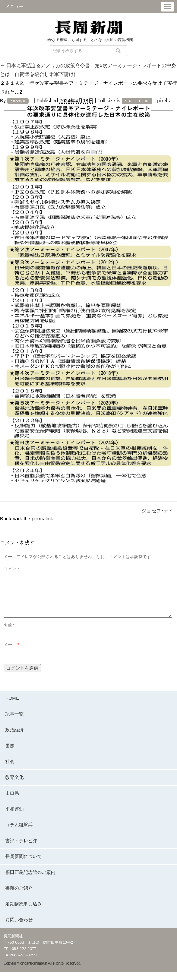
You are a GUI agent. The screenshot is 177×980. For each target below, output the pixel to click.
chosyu (18, 101)
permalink (42, 519)
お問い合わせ (19, 928)
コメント (12, 569)
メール (11, 653)
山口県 (12, 802)
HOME (12, 707)
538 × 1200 (137, 101)
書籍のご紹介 (19, 896)
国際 (10, 754)
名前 (9, 634)
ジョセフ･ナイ (158, 511)
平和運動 (14, 817)
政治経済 (14, 738)
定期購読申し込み (24, 912)
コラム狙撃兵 (19, 833)
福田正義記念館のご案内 (30, 881)
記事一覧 (14, 722)
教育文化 (14, 786)
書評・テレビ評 (21, 849)
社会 (10, 770)
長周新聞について (24, 865)
